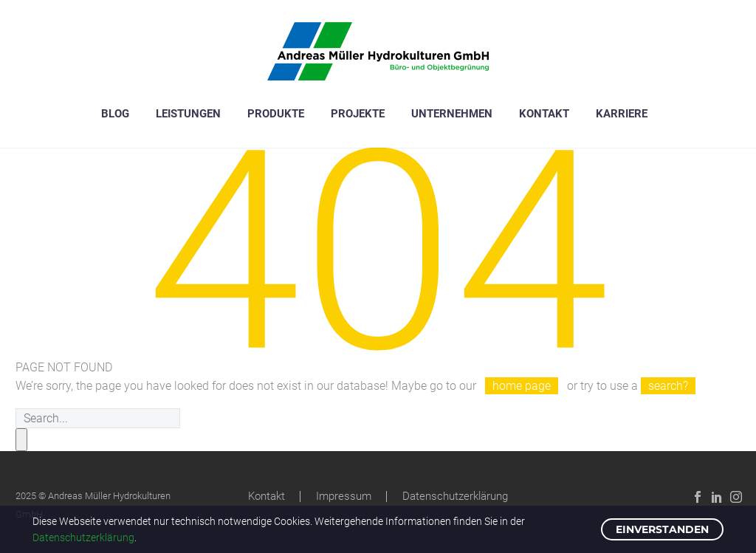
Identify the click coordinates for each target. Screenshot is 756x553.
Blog (115, 114)
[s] (98, 418)
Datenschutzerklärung (455, 497)
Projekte (358, 114)
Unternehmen (452, 114)
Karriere (622, 114)
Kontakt (544, 114)
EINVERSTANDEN (662, 529)
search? (668, 386)
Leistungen (188, 114)
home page (522, 386)
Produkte (276, 114)
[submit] (21, 440)
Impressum (344, 497)
